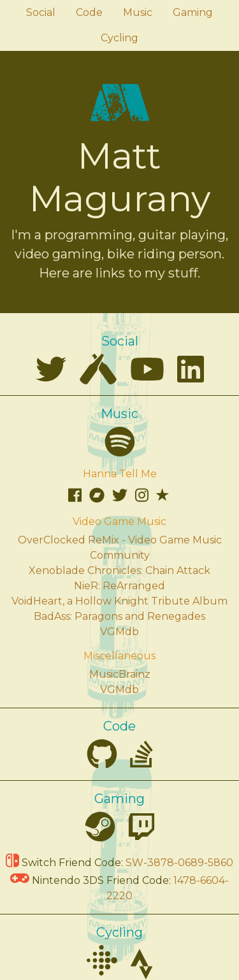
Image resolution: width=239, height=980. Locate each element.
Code (89, 12)
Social (41, 12)
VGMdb (119, 632)
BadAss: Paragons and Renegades (119, 616)
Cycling (119, 38)
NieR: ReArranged (119, 586)
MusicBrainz (120, 674)
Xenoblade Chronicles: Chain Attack (119, 570)
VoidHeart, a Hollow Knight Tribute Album (119, 601)
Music (138, 12)
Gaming (193, 12)
